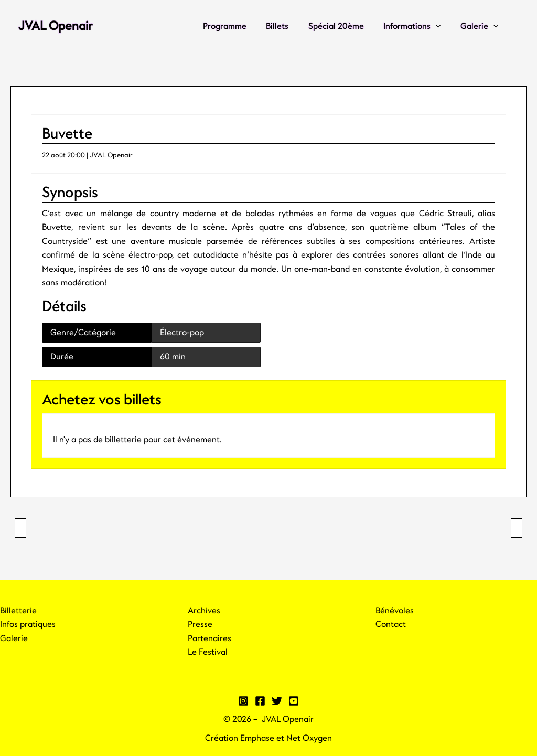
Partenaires (210, 638)
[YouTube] (294, 701)
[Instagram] (243, 701)
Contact (391, 624)
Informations (416, 26)
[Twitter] (277, 701)
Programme (237, 26)
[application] (440, 26)
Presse (200, 624)
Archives (204, 611)
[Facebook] (260, 701)
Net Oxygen (309, 738)
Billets (287, 26)
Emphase (257, 738)
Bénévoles (395, 611)
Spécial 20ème (343, 26)
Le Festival (208, 652)
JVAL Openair (55, 26)
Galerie (481, 26)
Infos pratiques (28, 624)
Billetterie (18, 611)
